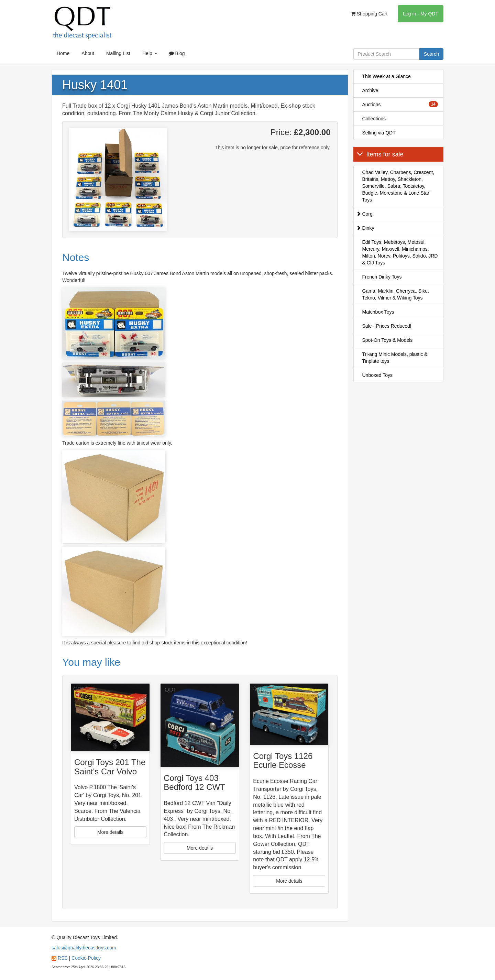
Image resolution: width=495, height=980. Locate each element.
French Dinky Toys (382, 277)
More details (110, 832)
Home (63, 53)
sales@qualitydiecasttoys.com (84, 948)
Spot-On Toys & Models (388, 340)
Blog (177, 53)
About (88, 53)
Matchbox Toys (378, 312)
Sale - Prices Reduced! (387, 326)
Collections (374, 119)
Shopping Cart (369, 14)
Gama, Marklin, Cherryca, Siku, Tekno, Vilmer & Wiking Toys (396, 294)
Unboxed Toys (377, 375)
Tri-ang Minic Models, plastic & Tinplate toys (395, 358)
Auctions (400, 104)
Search (431, 54)
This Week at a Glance (387, 76)
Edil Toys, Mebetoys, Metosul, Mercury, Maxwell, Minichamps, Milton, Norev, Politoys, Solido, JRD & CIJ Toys (400, 252)
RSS (63, 958)
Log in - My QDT (421, 14)
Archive (370, 90)
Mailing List (118, 53)
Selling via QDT (379, 133)
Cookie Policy (86, 958)
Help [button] (150, 53)
